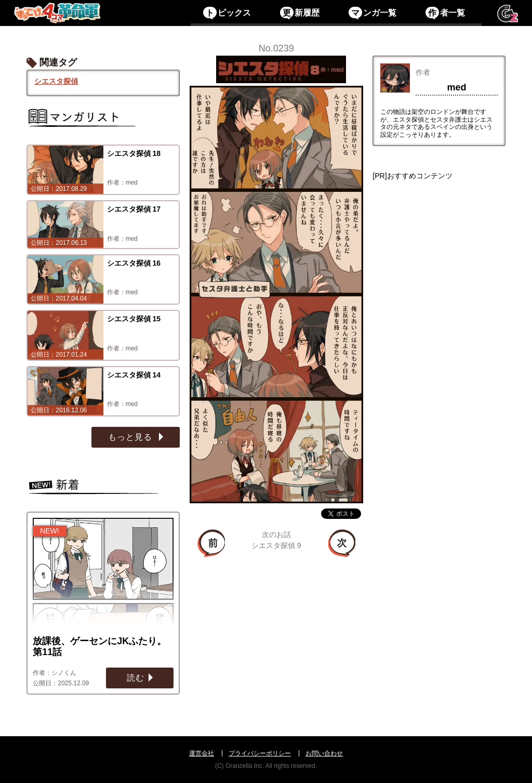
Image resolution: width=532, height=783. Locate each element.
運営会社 (202, 753)
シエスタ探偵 (56, 81)
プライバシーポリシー (260, 753)
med (456, 87)
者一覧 (445, 12)
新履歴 (300, 12)
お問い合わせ (324, 753)
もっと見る (131, 437)
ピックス (227, 12)
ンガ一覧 (372, 12)
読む (136, 678)
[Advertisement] (439, 335)
